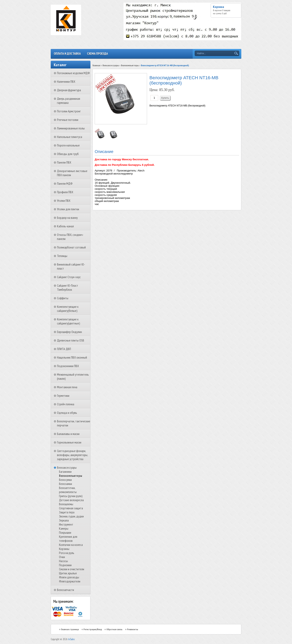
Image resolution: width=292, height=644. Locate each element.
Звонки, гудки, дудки (71, 516)
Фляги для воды (69, 577)
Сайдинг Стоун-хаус (69, 277)
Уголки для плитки (68, 209)
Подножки (65, 565)
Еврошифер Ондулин (69, 332)
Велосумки (65, 480)
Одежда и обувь (67, 413)
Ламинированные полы (71, 128)
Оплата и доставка (67, 53)
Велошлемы (66, 504)
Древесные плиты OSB (71, 340)
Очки (62, 557)
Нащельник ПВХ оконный (72, 357)
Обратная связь (114, 629)
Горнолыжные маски (69, 442)
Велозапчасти (65, 590)
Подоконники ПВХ (68, 366)
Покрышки (65, 532)
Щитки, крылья (68, 573)
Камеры (64, 528)
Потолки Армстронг (69, 111)
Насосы (63, 561)
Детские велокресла (71, 500)
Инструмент (66, 524)
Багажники (65, 472)
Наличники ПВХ (66, 81)
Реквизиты (133, 629)
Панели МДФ (65, 183)
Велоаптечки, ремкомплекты (68, 490)
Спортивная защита (71, 508)
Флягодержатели (70, 581)
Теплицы (62, 256)
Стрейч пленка (66, 404)
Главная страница (70, 629)
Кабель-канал (65, 226)
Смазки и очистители (72, 569)
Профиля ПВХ (65, 192)
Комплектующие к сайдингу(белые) (68, 309)
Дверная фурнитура (69, 90)
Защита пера (67, 512)
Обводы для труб (68, 154)
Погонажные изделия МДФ (73, 73)
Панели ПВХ (64, 162)
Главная (96, 65)
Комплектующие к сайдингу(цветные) (69, 321)
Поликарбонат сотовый (71, 247)
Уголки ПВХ (64, 201)
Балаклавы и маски (68, 434)
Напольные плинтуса (70, 137)
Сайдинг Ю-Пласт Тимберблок (68, 287)
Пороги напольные (68, 145)
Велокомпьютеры (71, 476)
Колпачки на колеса (71, 545)
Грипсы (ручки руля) (71, 496)
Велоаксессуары (67, 467)
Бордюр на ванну (67, 218)
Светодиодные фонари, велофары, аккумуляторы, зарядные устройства (72, 455)
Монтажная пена (67, 387)
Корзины (64, 549)
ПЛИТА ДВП (64, 349)
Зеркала (64, 520)
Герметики (63, 396)
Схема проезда (97, 53)
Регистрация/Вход (93, 629)
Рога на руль (67, 553)
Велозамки (65, 484)
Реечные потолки (68, 120)
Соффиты (63, 298)
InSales (71, 639)
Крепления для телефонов (68, 539)
